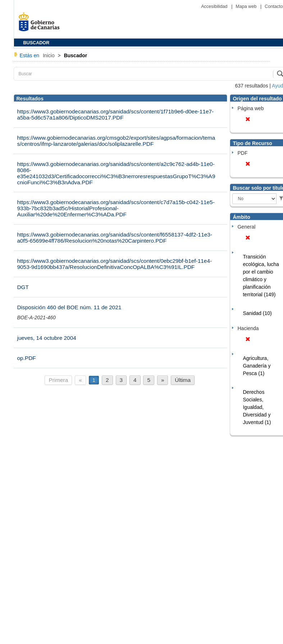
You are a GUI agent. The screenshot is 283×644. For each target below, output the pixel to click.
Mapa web (247, 6)
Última (183, 380)
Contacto (274, 6)
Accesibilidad (215, 6)
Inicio (49, 55)
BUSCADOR (36, 43)
